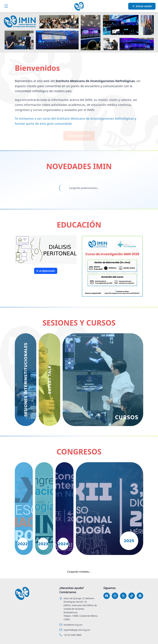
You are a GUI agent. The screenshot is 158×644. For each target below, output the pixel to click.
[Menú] (6, 6)
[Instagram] (115, 596)
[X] (123, 596)
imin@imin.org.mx (73, 625)
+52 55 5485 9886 (72, 635)
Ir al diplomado (46, 271)
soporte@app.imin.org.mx (77, 630)
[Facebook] (107, 596)
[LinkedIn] (140, 596)
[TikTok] (132, 596)
